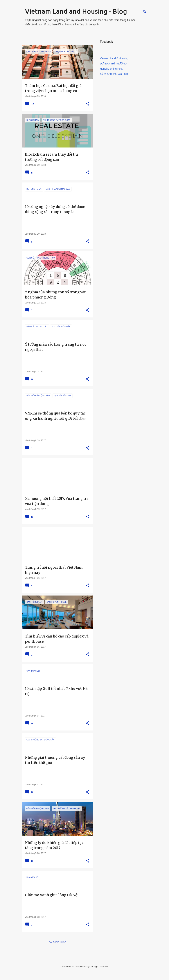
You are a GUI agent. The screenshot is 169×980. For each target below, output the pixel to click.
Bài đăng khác (57, 942)
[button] (88, 104)
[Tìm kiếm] (145, 12)
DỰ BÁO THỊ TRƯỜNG (113, 64)
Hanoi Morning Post (111, 69)
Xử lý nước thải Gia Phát (114, 74)
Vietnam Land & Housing (114, 58)
